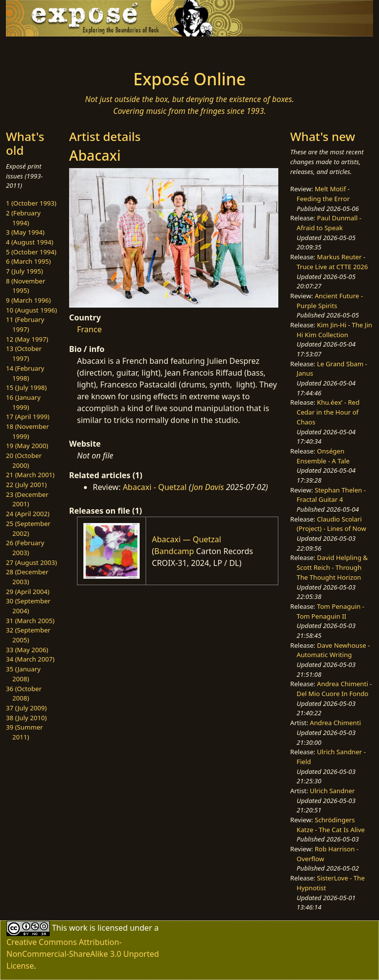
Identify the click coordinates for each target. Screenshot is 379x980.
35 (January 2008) (23, 674)
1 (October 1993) (31, 203)
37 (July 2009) (26, 708)
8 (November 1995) (26, 286)
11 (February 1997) (25, 324)
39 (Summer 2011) (24, 732)
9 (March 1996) (28, 300)
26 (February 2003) (25, 548)
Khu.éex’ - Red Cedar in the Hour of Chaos (328, 412)
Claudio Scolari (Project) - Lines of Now (331, 524)
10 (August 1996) (31, 310)
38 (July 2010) (26, 718)
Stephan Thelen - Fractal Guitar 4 (331, 495)
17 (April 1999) (28, 417)
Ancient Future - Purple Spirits (330, 301)
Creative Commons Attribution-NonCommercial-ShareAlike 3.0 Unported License (83, 954)
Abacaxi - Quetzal (155, 487)
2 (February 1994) (23, 218)
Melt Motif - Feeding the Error (323, 194)
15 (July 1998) (26, 387)
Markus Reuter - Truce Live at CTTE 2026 (332, 262)
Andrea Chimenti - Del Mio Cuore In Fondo (334, 689)
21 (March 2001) (30, 475)
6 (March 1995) (28, 261)
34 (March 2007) (30, 659)
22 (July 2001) (26, 485)
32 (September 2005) (28, 635)
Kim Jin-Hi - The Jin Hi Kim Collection (334, 330)
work (78, 928)
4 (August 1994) (30, 242)
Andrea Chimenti (336, 723)
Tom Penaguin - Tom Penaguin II (330, 611)
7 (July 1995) (24, 271)
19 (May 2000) (27, 446)
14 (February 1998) (25, 373)
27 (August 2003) (31, 562)
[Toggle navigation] (38, 50)
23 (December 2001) (27, 499)
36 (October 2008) (24, 694)
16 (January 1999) (23, 402)
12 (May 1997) (27, 339)
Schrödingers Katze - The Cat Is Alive (331, 825)
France (89, 329)
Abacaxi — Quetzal (187, 539)
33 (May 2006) (27, 650)
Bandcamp (174, 551)
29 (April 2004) (28, 592)
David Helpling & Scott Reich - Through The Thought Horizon (332, 567)
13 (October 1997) (24, 353)
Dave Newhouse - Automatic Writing (333, 650)
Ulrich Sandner (332, 791)
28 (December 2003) (27, 577)
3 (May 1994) (25, 232)
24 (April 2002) (28, 514)
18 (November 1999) (27, 431)
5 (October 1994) (31, 252)
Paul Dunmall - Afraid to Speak (329, 223)
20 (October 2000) (24, 460)
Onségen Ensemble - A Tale (323, 456)
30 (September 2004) (28, 606)
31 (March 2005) (30, 621)
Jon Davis (208, 487)
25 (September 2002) (28, 528)
